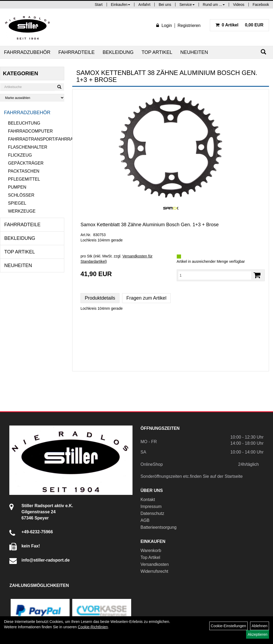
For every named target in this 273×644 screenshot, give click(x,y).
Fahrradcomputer (30, 131)
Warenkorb (151, 550)
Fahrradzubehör (27, 52)
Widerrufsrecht (154, 571)
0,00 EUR (239, 25)
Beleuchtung (24, 123)
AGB (145, 520)
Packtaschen (24, 171)
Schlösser (21, 195)
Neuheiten (194, 52)
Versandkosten (155, 564)
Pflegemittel (24, 179)
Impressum (151, 506)
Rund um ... (214, 5)
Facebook (261, 5)
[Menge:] (215, 275)
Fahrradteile (77, 52)
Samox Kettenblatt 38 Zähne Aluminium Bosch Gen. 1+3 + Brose (150, 225)
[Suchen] (263, 52)
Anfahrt (144, 5)
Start (99, 5)
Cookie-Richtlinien (93, 627)
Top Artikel (157, 52)
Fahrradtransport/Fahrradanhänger (36, 139)
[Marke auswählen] (32, 98)
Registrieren (189, 25)
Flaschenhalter (28, 147)
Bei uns (165, 5)
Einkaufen (121, 5)
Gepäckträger (26, 163)
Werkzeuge (22, 211)
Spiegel (17, 203)
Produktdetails (100, 298)
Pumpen (17, 187)
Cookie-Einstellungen (228, 626)
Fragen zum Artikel (146, 298)
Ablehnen (260, 626)
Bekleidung (118, 52)
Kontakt (148, 500)
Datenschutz (152, 513)
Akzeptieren (258, 634)
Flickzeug (20, 155)
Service (187, 5)
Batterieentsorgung (158, 527)
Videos (239, 5)
